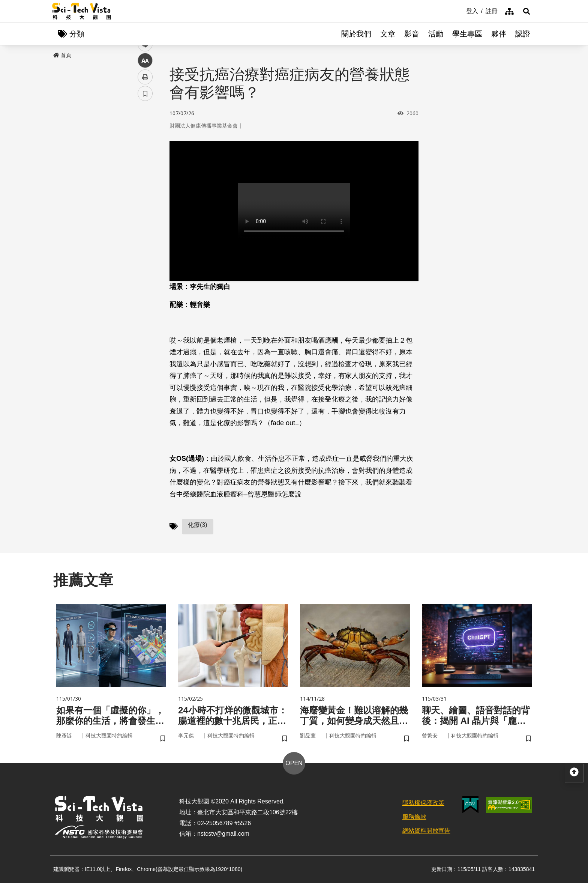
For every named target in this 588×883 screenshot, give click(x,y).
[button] (526, 11)
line (143, 177)
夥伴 (499, 34)
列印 (145, 209)
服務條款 (414, 817)
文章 (388, 34)
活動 (436, 34)
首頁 (62, 55)
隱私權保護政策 (423, 803)
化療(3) (198, 525)
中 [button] (145, 193)
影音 (412, 34)
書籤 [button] (145, 226)
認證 (523, 34)
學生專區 (467, 34)
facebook (145, 144)
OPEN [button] (294, 763)
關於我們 (356, 34)
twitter (145, 160)
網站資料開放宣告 (426, 831)
